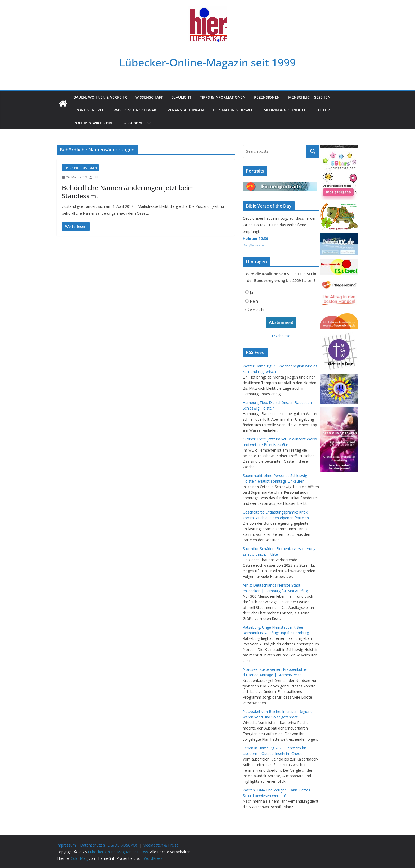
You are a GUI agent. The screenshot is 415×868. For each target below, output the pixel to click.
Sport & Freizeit (89, 110)
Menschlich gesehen (309, 97)
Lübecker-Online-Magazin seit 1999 (208, 62)
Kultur (323, 110)
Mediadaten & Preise (161, 845)
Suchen (313, 151)
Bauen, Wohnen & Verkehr (100, 97)
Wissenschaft (149, 97)
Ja (251, 292)
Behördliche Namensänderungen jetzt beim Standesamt (128, 192)
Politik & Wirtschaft (94, 123)
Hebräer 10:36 (255, 238)
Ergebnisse (281, 336)
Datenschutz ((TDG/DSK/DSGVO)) (109, 845)
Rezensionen (267, 97)
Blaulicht (181, 97)
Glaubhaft (134, 123)
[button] (148, 123)
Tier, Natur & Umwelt (234, 110)
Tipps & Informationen (223, 97)
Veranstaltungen (186, 110)
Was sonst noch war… (136, 110)
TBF (96, 177)
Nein (254, 301)
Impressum (66, 845)
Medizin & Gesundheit (285, 110)
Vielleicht (257, 310)
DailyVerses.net (254, 245)
